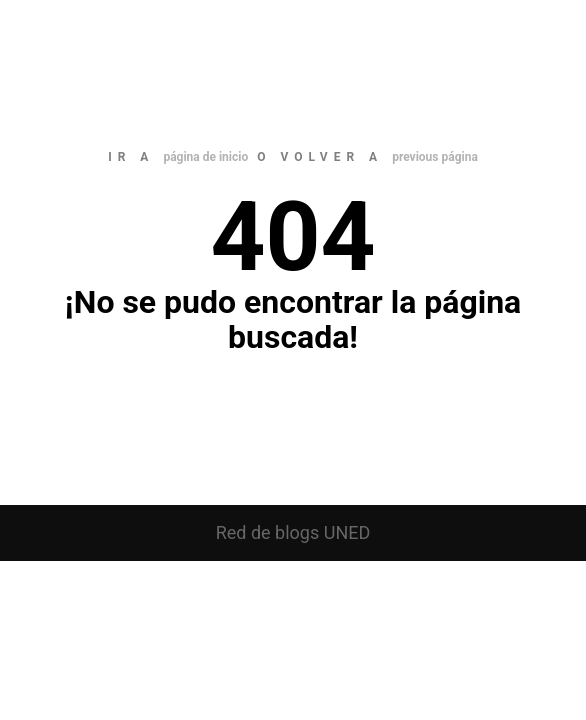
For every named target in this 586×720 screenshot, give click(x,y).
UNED (347, 532)
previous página (435, 157)
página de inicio (205, 157)
